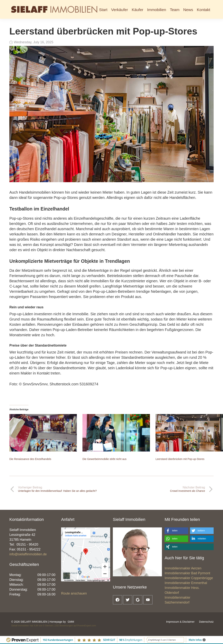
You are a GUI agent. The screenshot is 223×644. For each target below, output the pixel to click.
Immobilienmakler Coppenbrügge (189, 578)
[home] (54, 9)
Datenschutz (206, 622)
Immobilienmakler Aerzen (183, 568)
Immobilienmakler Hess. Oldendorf (182, 590)
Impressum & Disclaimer (180, 622)
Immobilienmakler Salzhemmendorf (177, 600)
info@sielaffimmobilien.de (28, 554)
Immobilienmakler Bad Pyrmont (187, 573)
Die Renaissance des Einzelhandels (30, 459)
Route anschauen (74, 593)
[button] (120, 9)
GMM (71, 622)
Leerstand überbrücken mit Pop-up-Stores (180, 459)
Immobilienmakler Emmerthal (186, 583)
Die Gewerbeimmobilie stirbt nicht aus (104, 459)
